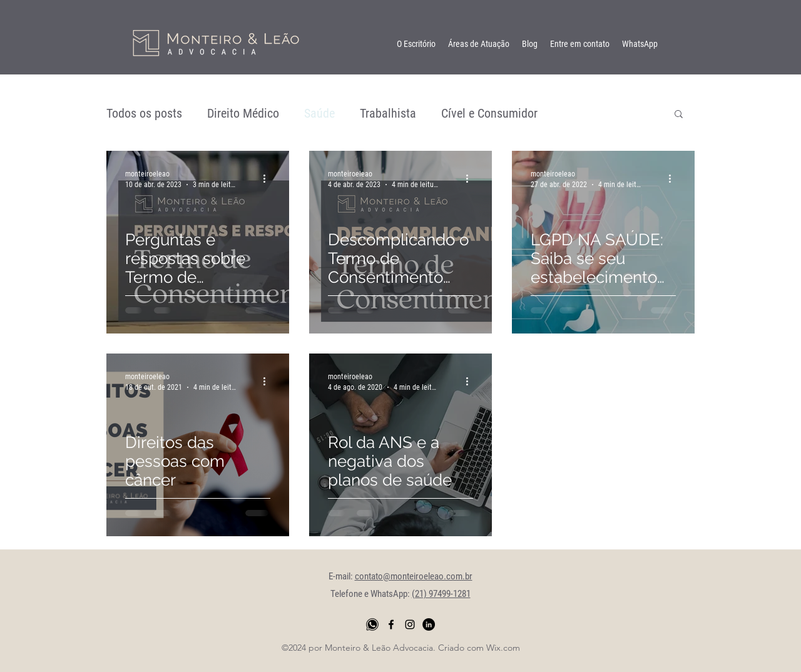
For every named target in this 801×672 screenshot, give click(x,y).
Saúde (319, 113)
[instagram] (410, 624)
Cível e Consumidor (489, 113)
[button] (679, 115)
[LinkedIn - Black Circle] (429, 624)
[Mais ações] (268, 178)
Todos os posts (144, 113)
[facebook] (391, 624)
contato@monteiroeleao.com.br (414, 576)
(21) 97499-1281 (441, 594)
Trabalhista (388, 113)
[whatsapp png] (372, 624)
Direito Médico (243, 113)
